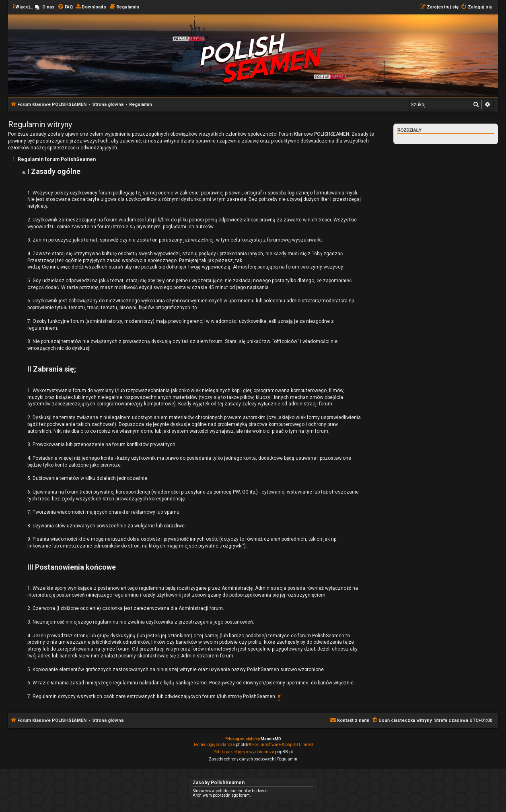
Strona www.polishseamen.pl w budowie (230, 791)
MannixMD (271, 739)
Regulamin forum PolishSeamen (427, 138)
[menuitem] (45, 7)
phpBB (242, 745)
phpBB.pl (284, 752)
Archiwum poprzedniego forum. (222, 795)
